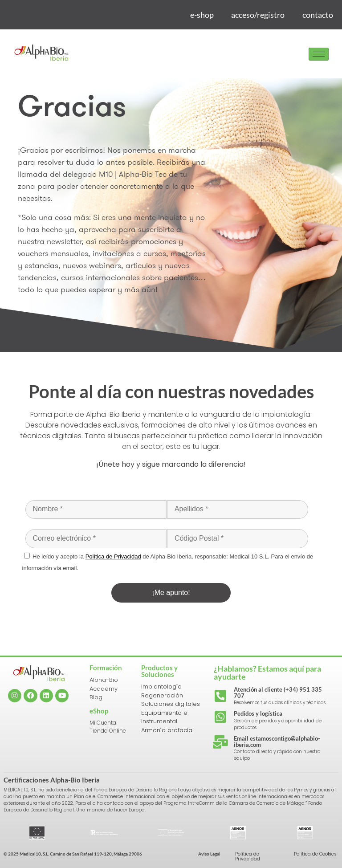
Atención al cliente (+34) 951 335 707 (278, 693)
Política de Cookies (315, 854)
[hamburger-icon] (319, 54)
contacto (318, 15)
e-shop (202, 15)
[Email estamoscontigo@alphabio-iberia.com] (220, 742)
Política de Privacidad (248, 856)
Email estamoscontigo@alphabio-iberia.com (277, 742)
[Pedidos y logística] (220, 717)
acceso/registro (258, 15)
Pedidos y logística (258, 713)
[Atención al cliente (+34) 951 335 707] (220, 696)
